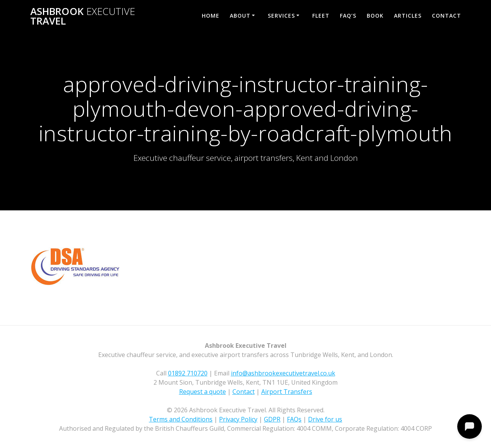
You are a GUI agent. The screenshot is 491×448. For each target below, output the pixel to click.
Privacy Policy (238, 419)
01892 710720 (188, 373)
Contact (447, 16)
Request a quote (203, 392)
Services (281, 16)
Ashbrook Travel (83, 16)
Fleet (321, 16)
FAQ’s (348, 16)
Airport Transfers (287, 392)
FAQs (294, 419)
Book (375, 16)
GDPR (272, 419)
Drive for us (325, 419)
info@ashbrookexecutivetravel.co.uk (283, 373)
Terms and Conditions (181, 419)
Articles (408, 16)
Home (211, 16)
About (240, 16)
